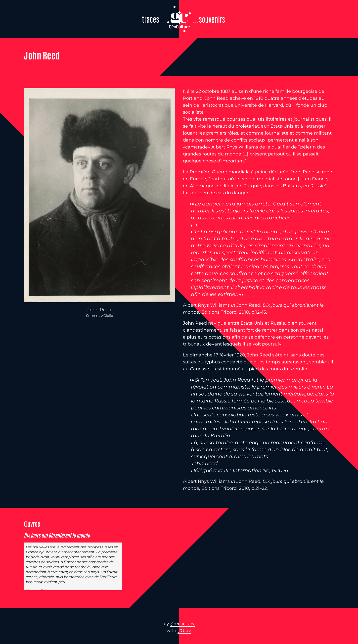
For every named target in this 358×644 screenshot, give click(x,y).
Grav (186, 631)
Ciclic (108, 316)
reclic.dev (184, 624)
